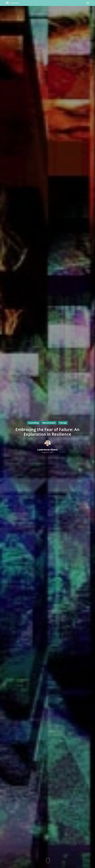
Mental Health (49, 423)
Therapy (63, 423)
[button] (88, 3)
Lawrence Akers (47, 450)
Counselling (34, 423)
